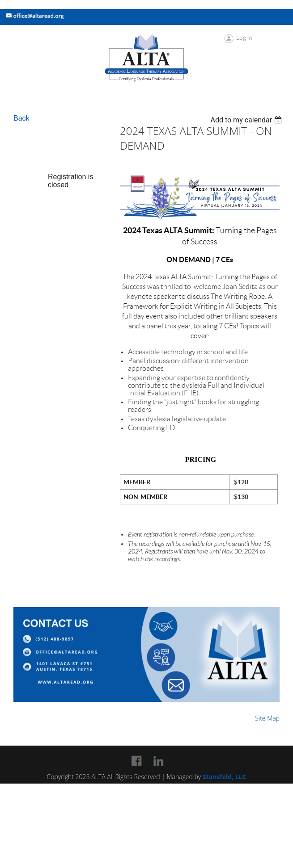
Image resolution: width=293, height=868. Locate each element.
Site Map (267, 718)
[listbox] (247, 120)
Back (21, 118)
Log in (244, 38)
